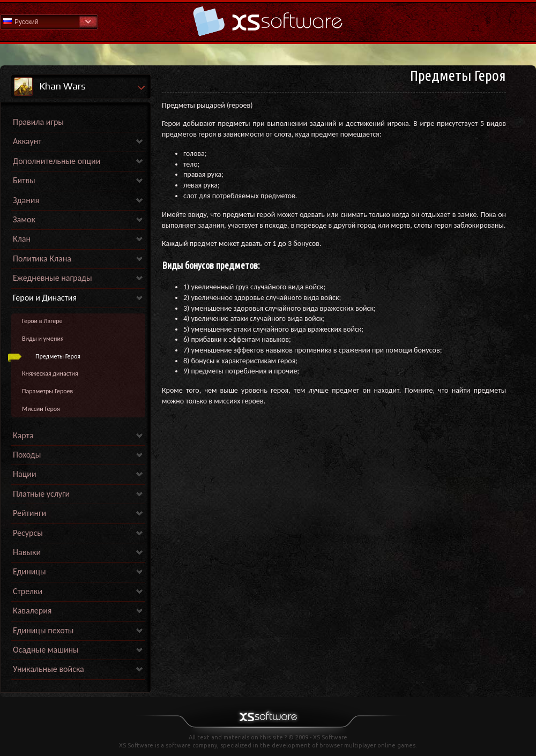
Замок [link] (24, 219)
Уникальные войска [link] (49, 669)
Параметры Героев (47, 391)
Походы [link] (27, 455)
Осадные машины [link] (46, 650)
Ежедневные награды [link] (53, 278)
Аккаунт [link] (27, 141)
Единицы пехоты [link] (43, 630)
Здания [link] (26, 200)
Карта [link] (23, 435)
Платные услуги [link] (41, 494)
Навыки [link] (27, 552)
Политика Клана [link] (42, 259)
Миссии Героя (41, 409)
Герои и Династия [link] (45, 298)
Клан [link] (22, 239)
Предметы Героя (58, 356)
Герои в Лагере (42, 321)
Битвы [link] (24, 180)
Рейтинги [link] (29, 513)
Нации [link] (25, 474)
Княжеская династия (50, 373)
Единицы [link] (29, 571)
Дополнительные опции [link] (57, 161)
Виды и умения (43, 339)
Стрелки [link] (28, 591)
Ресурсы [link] (28, 533)
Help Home (268, 21)
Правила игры (38, 122)
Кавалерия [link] (32, 611)
